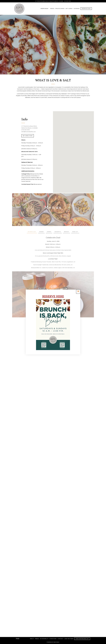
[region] (53, 322)
